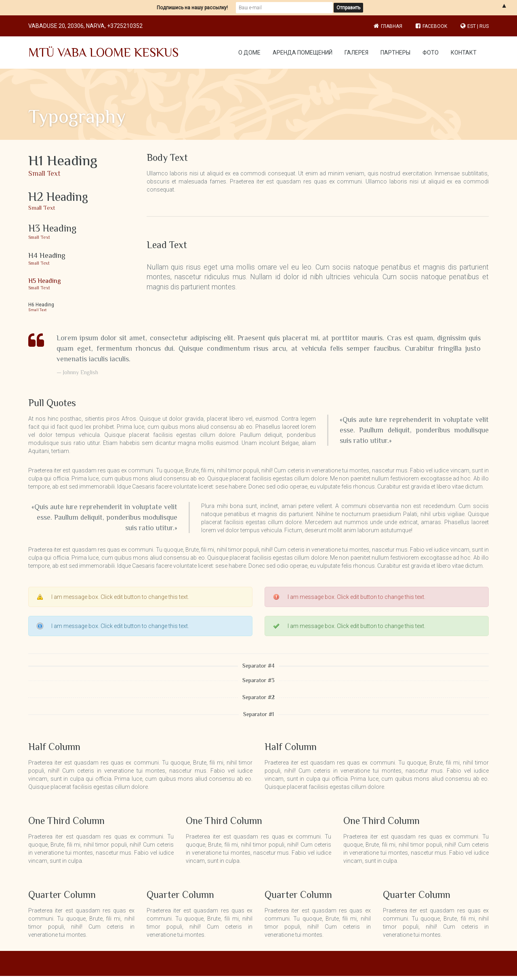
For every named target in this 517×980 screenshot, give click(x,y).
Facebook (431, 26)
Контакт (464, 53)
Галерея (356, 53)
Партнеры (395, 53)
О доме (249, 53)
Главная (392, 26)
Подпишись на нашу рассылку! (192, 8)
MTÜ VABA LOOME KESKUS (103, 53)
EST (472, 26)
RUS (484, 26)
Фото (431, 53)
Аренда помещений (303, 53)
